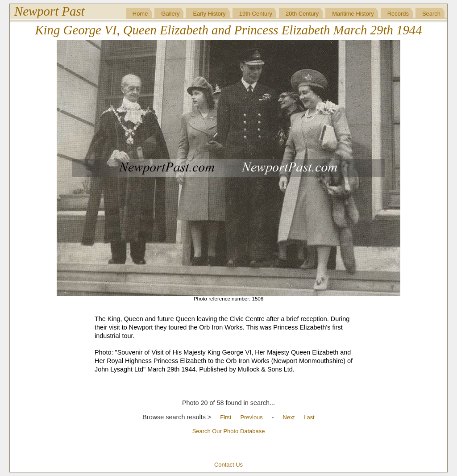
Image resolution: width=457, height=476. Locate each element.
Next (289, 417)
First (226, 417)
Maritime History (353, 14)
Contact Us (228, 465)
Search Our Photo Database (229, 431)
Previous (251, 417)
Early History (209, 14)
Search (431, 14)
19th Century (256, 14)
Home (140, 14)
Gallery (170, 14)
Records (398, 14)
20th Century (302, 14)
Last (309, 417)
